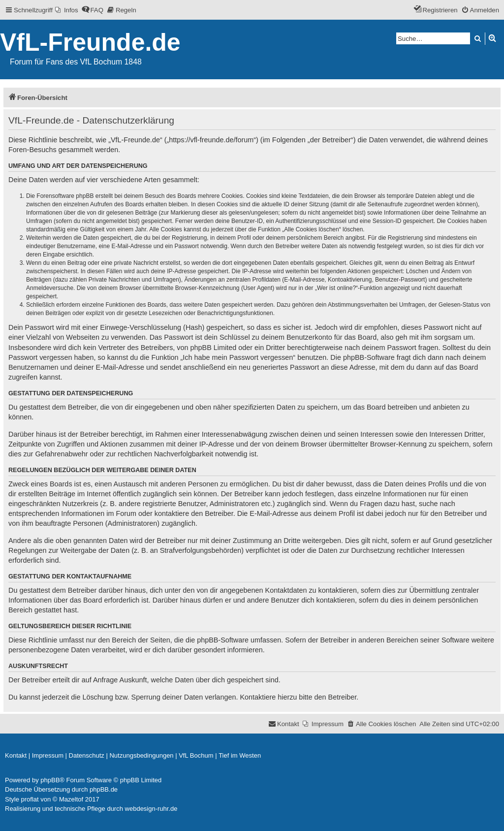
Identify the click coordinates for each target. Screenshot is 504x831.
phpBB (50, 780)
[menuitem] (67, 10)
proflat (30, 799)
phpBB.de (104, 789)
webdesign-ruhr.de (151, 809)
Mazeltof (71, 799)
